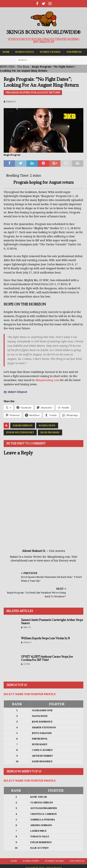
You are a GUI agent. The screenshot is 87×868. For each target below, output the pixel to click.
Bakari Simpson (23, 426)
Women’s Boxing (50, 52)
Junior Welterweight (20, 432)
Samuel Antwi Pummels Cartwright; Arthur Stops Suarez (52, 622)
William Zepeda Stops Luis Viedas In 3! (45, 638)
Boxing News (47, 426)
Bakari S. (11, 101)
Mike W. (27, 627)
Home (6, 52)
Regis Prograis (50, 432)
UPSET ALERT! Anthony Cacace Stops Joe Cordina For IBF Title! (47, 658)
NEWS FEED (7, 67)
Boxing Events (25, 52)
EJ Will (27, 664)
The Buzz (23, 67)
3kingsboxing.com (47, 380)
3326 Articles (57, 551)
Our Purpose (74, 52)
